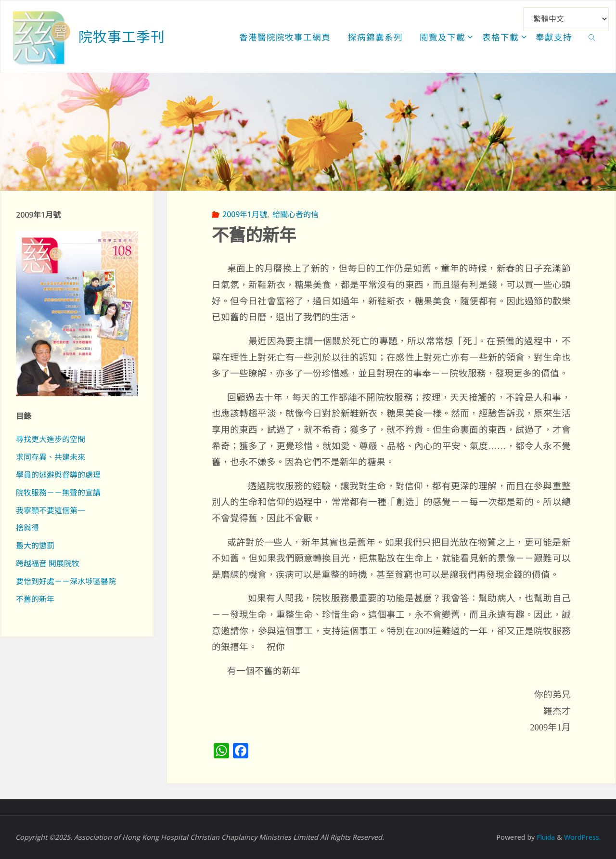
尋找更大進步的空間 (51, 439)
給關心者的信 (295, 214)
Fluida (543, 837)
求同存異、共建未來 (51, 457)
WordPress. (582, 837)
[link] (592, 37)
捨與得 (27, 528)
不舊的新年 (35, 599)
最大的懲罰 (35, 546)
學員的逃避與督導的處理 (58, 475)
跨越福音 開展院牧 (48, 563)
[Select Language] (566, 19)
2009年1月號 (245, 214)
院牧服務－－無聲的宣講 (58, 493)
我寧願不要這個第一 (51, 510)
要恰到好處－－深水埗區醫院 (66, 581)
